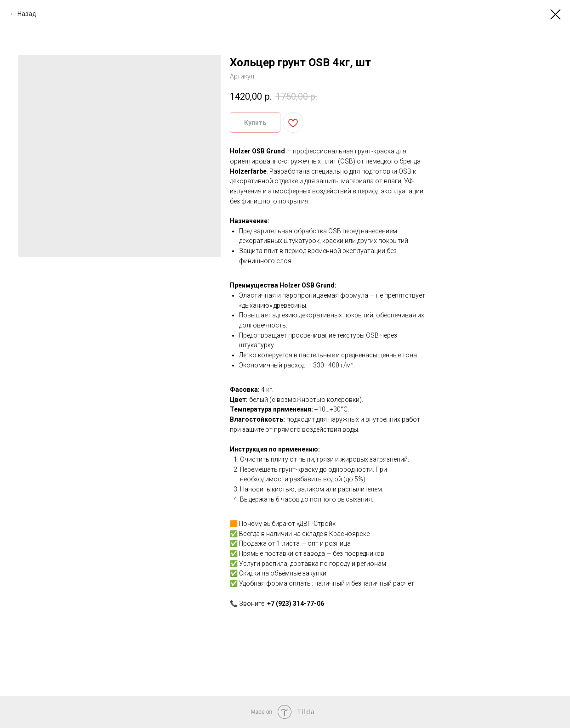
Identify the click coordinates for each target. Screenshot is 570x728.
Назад (27, 14)
